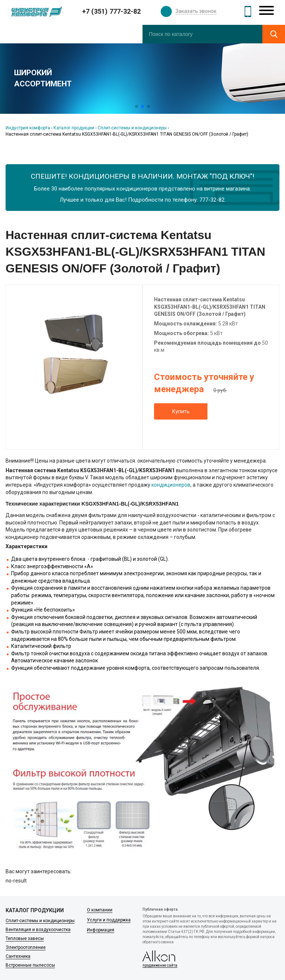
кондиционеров (171, 485)
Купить (181, 411)
